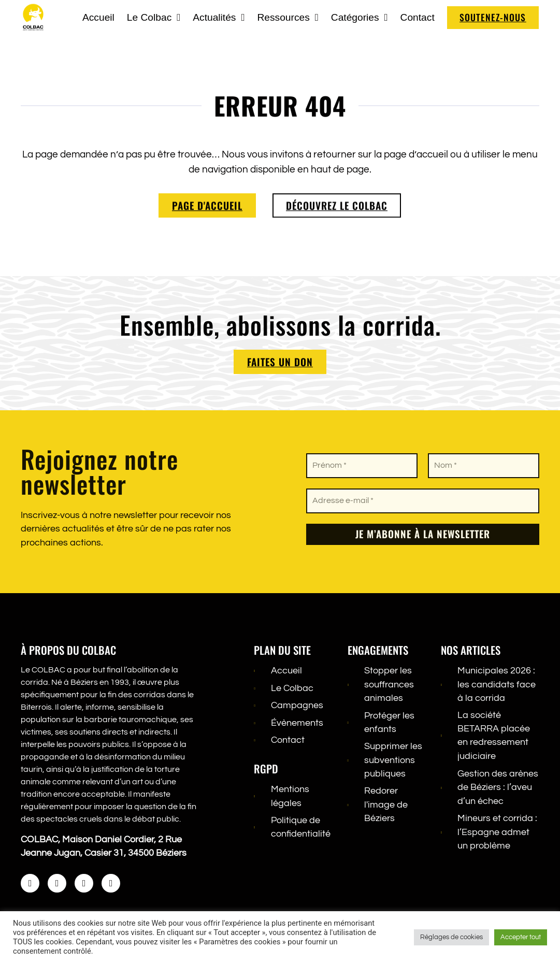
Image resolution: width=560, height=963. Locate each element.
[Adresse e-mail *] (423, 501)
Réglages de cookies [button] (451, 937)
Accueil (98, 17)
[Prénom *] (362, 466)
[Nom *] (484, 466)
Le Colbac (153, 17)
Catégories (359, 17)
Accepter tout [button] (521, 937)
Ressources (288, 17)
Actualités (219, 17)
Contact (417, 17)
